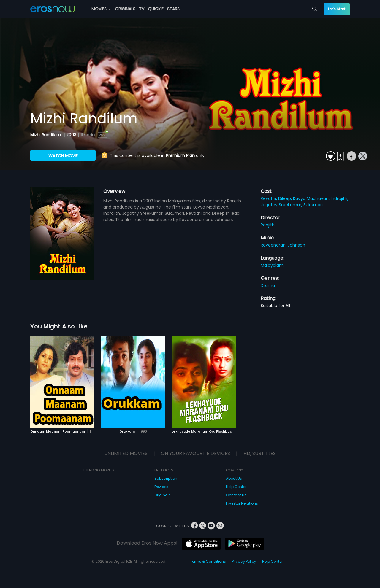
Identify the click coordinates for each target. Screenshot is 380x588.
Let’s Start (337, 9)
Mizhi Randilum (46, 135)
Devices (161, 487)
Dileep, (286, 198)
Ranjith (268, 225)
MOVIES (101, 9)
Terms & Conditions (208, 561)
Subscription (166, 478)
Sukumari (313, 205)
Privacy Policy (244, 561)
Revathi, (269, 198)
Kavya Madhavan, (312, 198)
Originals (163, 495)
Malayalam (272, 265)
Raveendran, (274, 245)
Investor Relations (242, 503)
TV (142, 9)
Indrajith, (339, 198)
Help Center (236, 487)
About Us (234, 478)
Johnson (296, 245)
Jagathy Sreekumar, (282, 205)
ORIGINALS (125, 9)
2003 (71, 135)
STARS (173, 9)
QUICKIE (156, 9)
